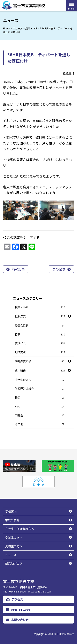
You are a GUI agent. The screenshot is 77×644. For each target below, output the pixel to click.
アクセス (15, 599)
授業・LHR (40, 307)
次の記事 (59, 269)
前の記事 (18, 269)
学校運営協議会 (40, 389)
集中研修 (20, 371)
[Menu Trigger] (71, 6)
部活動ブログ (14, 563)
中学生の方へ (40, 380)
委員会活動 (40, 326)
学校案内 (11, 511)
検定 (40, 398)
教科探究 (20, 316)
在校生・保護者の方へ (20, 529)
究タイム (40, 343)
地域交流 (40, 352)
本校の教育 (12, 520)
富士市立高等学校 (64, 634)
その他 (40, 424)
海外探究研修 (23, 361)
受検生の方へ (14, 546)
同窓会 (40, 415)
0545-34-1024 (18, 609)
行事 (40, 335)
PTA (40, 407)
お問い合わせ (17, 620)
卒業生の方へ (14, 537)
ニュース (11, 555)
